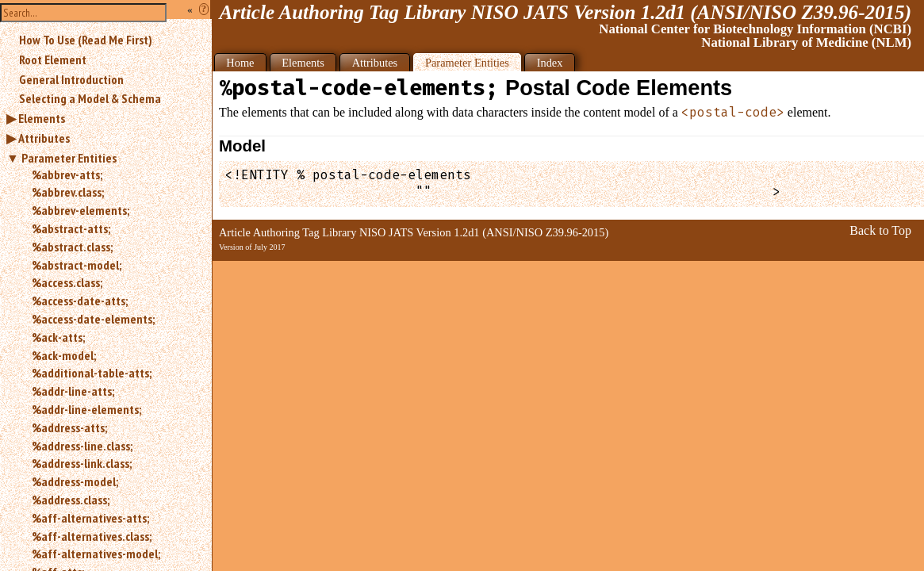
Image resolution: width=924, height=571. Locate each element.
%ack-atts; (58, 337)
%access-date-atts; (80, 301)
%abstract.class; (72, 247)
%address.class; (71, 500)
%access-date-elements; (93, 319)
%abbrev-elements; (81, 210)
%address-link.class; (82, 463)
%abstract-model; (77, 265)
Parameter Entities (69, 158)
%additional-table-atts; (92, 373)
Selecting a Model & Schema (90, 98)
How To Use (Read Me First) (86, 40)
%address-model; (75, 481)
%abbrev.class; (68, 192)
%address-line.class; (82, 446)
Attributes (44, 138)
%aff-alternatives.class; (92, 536)
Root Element (53, 59)
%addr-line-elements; (86, 409)
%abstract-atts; (71, 228)
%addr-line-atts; (73, 391)
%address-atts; (69, 427)
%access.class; (67, 282)
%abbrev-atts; (67, 174)
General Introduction (71, 79)
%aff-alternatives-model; (96, 554)
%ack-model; (64, 355)
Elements (42, 118)
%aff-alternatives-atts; (90, 518)
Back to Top (880, 230)
